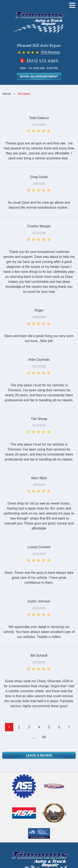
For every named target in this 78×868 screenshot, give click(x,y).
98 (44, 737)
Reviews (24, 94)
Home (7, 94)
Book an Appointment (39, 76)
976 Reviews (51, 52)
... (34, 737)
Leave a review (39, 755)
